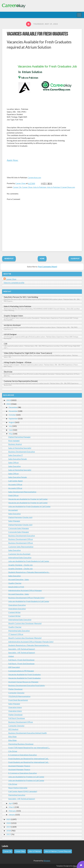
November (13, 411)
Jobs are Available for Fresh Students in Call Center (29, 561)
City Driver (13, 751)
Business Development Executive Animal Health (28, 733)
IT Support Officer (16, 634)
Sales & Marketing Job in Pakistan (17, 306)
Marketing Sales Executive (19, 631)
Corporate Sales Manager (19, 528)
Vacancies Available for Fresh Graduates (37, 34)
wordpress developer (12, 325)
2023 (9, 400)
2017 (9, 834)
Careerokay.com (34, 177)
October (12, 415)
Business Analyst (15, 444)
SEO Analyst (13, 729)
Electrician (8, 372)
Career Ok (17, 187)
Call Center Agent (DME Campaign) (23, 791)
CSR (5, 344)
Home (42, 259)
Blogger (47, 861)
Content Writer (14, 612)
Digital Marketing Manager (19, 437)
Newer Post (9, 259)
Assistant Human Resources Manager (23, 682)
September (13, 419)
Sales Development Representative (22, 492)
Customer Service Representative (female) (21, 381)
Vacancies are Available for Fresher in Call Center (28, 499)
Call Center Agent (15, 481)
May (11, 434)
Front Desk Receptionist (18, 700)
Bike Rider (13, 736)
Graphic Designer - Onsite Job (20, 565)
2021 (9, 819)
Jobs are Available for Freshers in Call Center (26, 777)
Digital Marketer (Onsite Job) (20, 517)
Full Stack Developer (17, 718)
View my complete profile (14, 283)
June (11, 430)
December (13, 407)
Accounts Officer (15, 484)
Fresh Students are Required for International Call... (29, 759)
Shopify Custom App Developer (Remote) (25, 623)
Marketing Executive (17, 795)
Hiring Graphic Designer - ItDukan (18, 362)
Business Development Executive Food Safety (27, 685)
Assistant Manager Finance (19, 766)
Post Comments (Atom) (48, 267)
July (10, 426)
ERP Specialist (14, 667)
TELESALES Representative (19, 696)
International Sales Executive (20, 557)
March (11, 807)
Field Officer (13, 495)
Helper (11, 656)
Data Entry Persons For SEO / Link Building (21, 297)
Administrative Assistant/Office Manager (25, 590)
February (12, 811)
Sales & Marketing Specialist (20, 448)
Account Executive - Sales (19, 579)
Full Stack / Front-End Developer (21, 660)
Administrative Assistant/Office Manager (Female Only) (31, 642)
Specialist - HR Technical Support (22, 649)
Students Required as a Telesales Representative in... (29, 572)
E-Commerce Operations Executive (23, 755)
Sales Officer (14, 462)
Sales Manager (14, 521)
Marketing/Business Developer (21, 744)
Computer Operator (16, 693)
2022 (9, 404)
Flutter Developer (15, 689)
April (11, 803)
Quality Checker (15, 583)
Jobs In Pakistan (40, 187)
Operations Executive (17, 605)
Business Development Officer (21, 539)
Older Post (75, 259)
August (12, 422)
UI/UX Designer (10, 334)
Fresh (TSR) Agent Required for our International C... (29, 748)
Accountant (13, 510)
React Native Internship (18, 788)
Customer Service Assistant (19, 554)
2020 (9, 823)
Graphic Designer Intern (13, 316)
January (12, 815)
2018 (9, 831)
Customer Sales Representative (21, 547)
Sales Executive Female (18, 459)
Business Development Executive (22, 452)
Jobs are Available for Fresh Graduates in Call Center (29, 506)
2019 (9, 827)
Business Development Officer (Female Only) (26, 598)
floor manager (14, 441)
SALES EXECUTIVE (16, 587)
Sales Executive (14, 466)
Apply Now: (13, 160)
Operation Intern (15, 707)
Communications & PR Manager (21, 671)
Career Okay (27, 187)
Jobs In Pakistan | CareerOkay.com (61, 187)
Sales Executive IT (16, 455)
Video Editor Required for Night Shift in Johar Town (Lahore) (28, 353)
